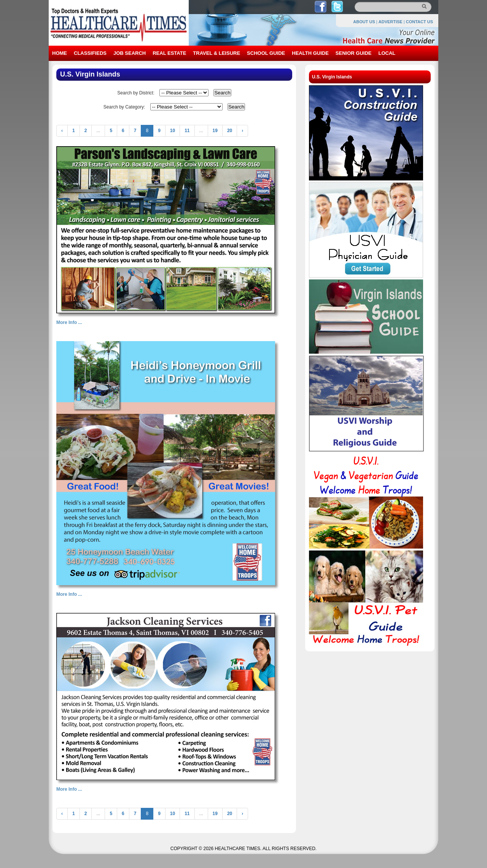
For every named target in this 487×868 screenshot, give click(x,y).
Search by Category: (124, 107)
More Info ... (69, 322)
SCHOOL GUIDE (266, 53)
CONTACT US (419, 22)
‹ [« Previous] (62, 131)
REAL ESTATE (169, 53)
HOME (60, 53)
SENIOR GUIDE (354, 53)
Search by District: (136, 93)
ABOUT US (364, 22)
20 (230, 131)
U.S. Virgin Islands (332, 77)
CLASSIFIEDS (90, 53)
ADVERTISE (391, 22)
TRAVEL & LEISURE (216, 53)
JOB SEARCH (130, 53)
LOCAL (387, 53)
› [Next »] (242, 131)
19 (215, 131)
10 (173, 131)
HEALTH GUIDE (310, 53)
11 (187, 131)
